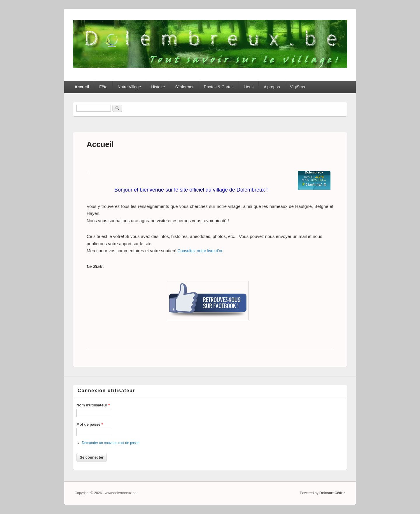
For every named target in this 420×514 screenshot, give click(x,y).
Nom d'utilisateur (93, 405)
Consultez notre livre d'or (200, 251)
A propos (272, 87)
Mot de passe (90, 424)
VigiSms (297, 87)
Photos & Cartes (219, 87)
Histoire (158, 87)
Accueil (82, 87)
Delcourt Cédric (332, 493)
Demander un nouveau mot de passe (110, 443)
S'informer (184, 87)
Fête (103, 87)
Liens (249, 87)
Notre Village (129, 87)
